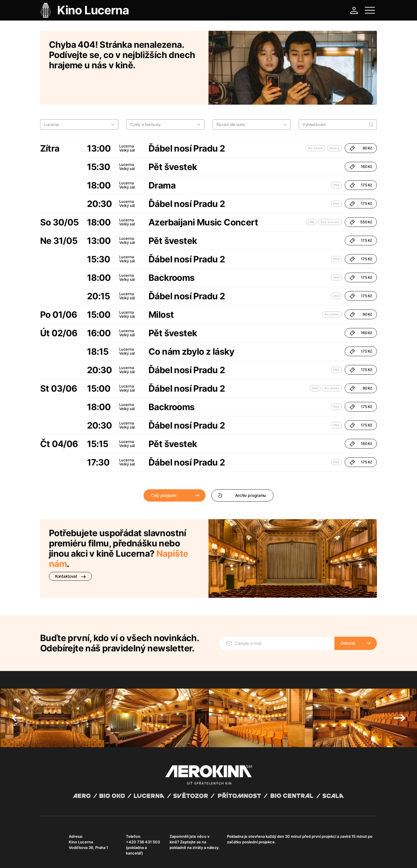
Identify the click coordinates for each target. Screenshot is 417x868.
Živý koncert (330, 196)
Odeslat (348, 609)
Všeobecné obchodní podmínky (66, 856)
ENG (336, 159)
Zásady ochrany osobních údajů (122, 856)
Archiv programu (242, 470)
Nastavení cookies (189, 856)
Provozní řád (162, 856)
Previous (18, 684)
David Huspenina (96, 851)
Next (399, 684)
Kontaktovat (70, 551)
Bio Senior (316, 123)
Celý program (164, 470)
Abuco (62, 851)
